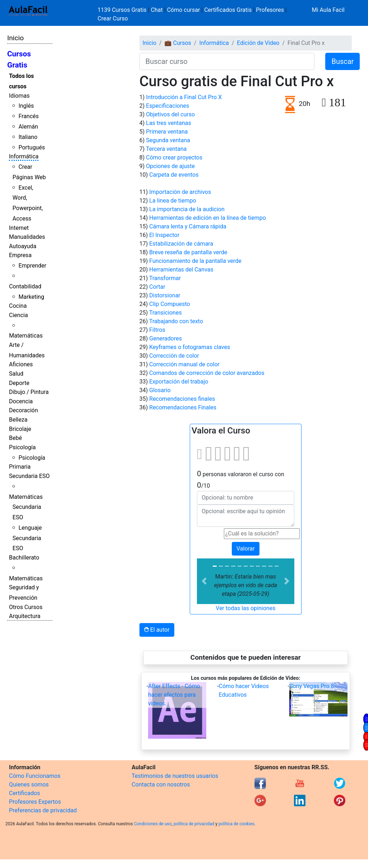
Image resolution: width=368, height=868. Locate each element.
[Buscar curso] (227, 61)
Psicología (22, 447)
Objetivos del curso (170, 114)
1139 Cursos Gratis (123, 10)
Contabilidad (25, 286)
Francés (28, 116)
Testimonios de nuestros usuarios (175, 776)
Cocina (18, 306)
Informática (24, 156)
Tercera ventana (166, 149)
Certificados (24, 793)
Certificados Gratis (228, 10)
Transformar (165, 278)
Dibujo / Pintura (29, 392)
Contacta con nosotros (161, 785)
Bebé (15, 438)
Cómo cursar (184, 10)
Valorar (246, 549)
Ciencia (19, 315)
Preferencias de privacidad (43, 810)
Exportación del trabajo (179, 382)
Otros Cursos (26, 607)
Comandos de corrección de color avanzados (207, 373)
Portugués (32, 147)
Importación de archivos (180, 192)
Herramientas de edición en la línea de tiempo (208, 218)
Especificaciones (167, 106)
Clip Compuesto (169, 304)
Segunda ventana (168, 140)
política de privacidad (194, 824)
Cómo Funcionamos (35, 776)
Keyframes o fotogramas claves (190, 347)
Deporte (19, 383)
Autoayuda (23, 246)
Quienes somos (29, 785)
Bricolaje (20, 429)
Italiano (28, 137)
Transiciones (165, 313)
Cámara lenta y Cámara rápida (188, 226)
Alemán (28, 127)
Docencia (21, 401)
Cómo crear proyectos (174, 157)
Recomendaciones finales (182, 399)
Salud (16, 374)
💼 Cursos (178, 43)
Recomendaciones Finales (183, 407)
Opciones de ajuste (170, 166)
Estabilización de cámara (181, 244)
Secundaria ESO (29, 476)
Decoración (24, 410)
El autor (157, 630)
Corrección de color (174, 356)
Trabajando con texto (176, 321)
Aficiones (21, 364)
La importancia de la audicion (187, 209)
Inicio (15, 38)
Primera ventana (167, 132)
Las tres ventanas (168, 123)
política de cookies (236, 824)
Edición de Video (258, 43)
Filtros (157, 330)
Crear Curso (113, 18)
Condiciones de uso (153, 824)
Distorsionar (165, 295)
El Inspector (164, 235)
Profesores (270, 10)
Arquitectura (25, 616)
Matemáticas (26, 336)
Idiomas (19, 96)
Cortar (157, 287)
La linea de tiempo (172, 201)
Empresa (20, 255)
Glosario (160, 390)
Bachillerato (24, 558)
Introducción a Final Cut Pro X (184, 97)
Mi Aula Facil (328, 10)
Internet (19, 228)
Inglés (26, 106)
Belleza (18, 420)
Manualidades (27, 237)
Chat (157, 10)
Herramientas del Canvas (181, 270)
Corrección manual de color (184, 364)
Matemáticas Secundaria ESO (26, 507)
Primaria (20, 467)
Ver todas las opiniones (245, 608)
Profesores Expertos (35, 802)
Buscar (342, 61)
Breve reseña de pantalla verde (188, 252)
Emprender (32, 266)
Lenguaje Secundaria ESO (27, 538)
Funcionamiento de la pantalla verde (195, 261)
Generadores (165, 338)
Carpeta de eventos (174, 175)
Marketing (31, 297)
